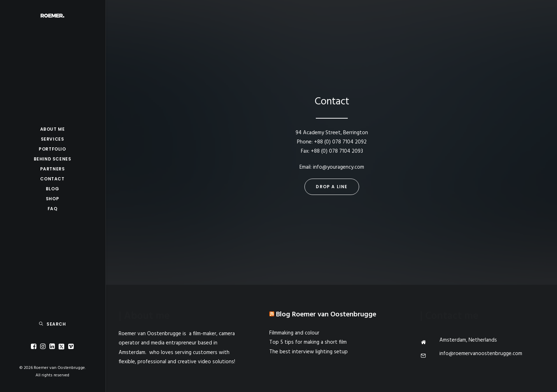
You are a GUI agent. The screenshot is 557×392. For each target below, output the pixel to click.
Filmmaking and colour (294, 333)
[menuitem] (35, 347)
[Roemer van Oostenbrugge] (52, 16)
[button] (35, 347)
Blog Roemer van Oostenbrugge (326, 315)
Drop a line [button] (332, 187)
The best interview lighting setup (309, 352)
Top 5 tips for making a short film (308, 342)
